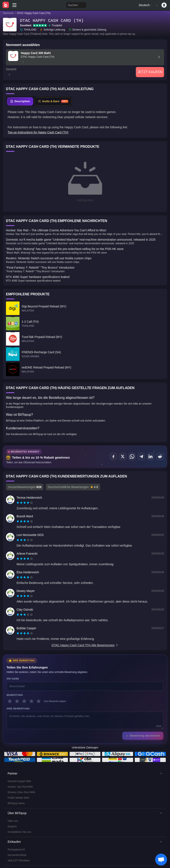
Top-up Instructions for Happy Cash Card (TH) (38, 132)
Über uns (13, 795)
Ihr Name (13, 653)
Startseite (8, 13)
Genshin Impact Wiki (19, 756)
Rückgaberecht (16, 824)
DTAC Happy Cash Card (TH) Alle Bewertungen (85, 620)
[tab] (20, 101)
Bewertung (15, 670)
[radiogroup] (25, 477)
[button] (85, 748)
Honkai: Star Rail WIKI (20, 761)
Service (12, 853)
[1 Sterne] (10, 676)
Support (12, 801)
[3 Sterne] (24, 676)
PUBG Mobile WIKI (18, 772)
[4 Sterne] (31, 676)
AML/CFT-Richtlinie (19, 835)
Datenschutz (15, 858)
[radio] (18, 477)
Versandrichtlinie (17, 830)
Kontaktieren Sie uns (19, 807)
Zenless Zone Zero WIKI (21, 767)
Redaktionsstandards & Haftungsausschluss (33, 864)
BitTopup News (16, 778)
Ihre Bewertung (18, 683)
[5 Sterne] (39, 676)
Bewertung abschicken (143, 710)
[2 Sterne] (17, 676)
